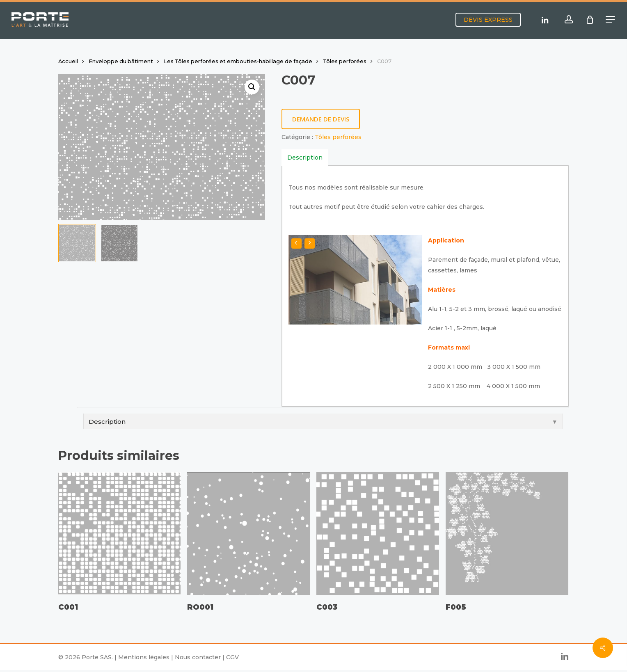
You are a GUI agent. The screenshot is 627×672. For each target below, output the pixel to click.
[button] (611, 19)
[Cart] (590, 20)
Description (305, 158)
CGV (232, 657)
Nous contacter (198, 657)
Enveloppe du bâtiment (121, 61)
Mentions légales (144, 657)
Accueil (68, 61)
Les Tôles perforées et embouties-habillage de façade (238, 61)
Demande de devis (321, 119)
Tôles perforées (345, 61)
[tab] (305, 158)
